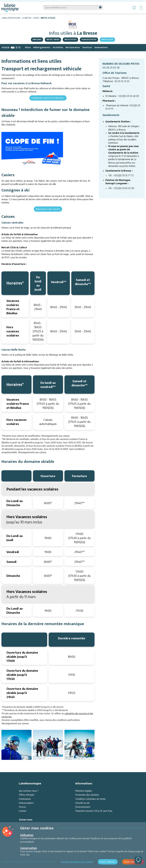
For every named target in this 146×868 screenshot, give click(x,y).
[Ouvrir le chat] (138, 860)
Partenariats (25, 799)
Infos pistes (70, 39)
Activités (58, 48)
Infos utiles (107, 39)
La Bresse (27, 18)
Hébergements (42, 48)
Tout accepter (133, 862)
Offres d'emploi (27, 795)
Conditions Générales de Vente (90, 799)
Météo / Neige (53, 39)
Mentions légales (84, 791)
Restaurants (73, 48)
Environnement (83, 807)
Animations (101, 48)
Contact (23, 811)
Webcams (37, 39)
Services (87, 48)
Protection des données (87, 795)
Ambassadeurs (26, 803)
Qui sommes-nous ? (29, 791)
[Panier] (141, 8)
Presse (22, 807)
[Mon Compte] (134, 8)
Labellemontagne (11, 18)
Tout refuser (108, 862)
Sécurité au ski (82, 803)
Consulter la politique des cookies (77, 862)
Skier (28, 48)
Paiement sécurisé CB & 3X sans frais (94, 811)
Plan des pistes (89, 39)
